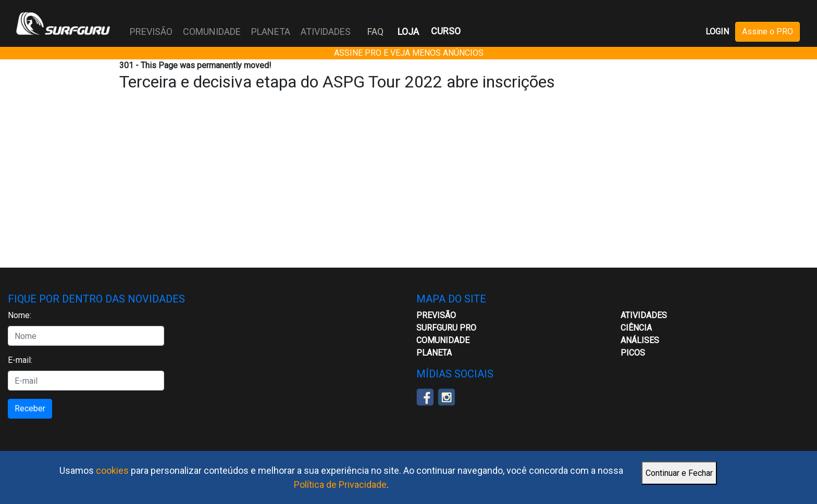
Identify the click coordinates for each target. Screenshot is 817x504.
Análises (640, 340)
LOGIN (717, 32)
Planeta (434, 353)
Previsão (436, 315)
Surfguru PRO (446, 328)
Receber (30, 408)
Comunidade (443, 340)
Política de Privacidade (340, 484)
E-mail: (20, 360)
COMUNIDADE (212, 32)
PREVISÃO (151, 32)
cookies (112, 470)
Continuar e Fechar (679, 473)
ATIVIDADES (326, 32)
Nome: (20, 315)
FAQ (375, 32)
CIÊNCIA (636, 328)
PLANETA (271, 32)
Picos (633, 353)
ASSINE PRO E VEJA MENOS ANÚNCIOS (409, 53)
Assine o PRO (768, 32)
